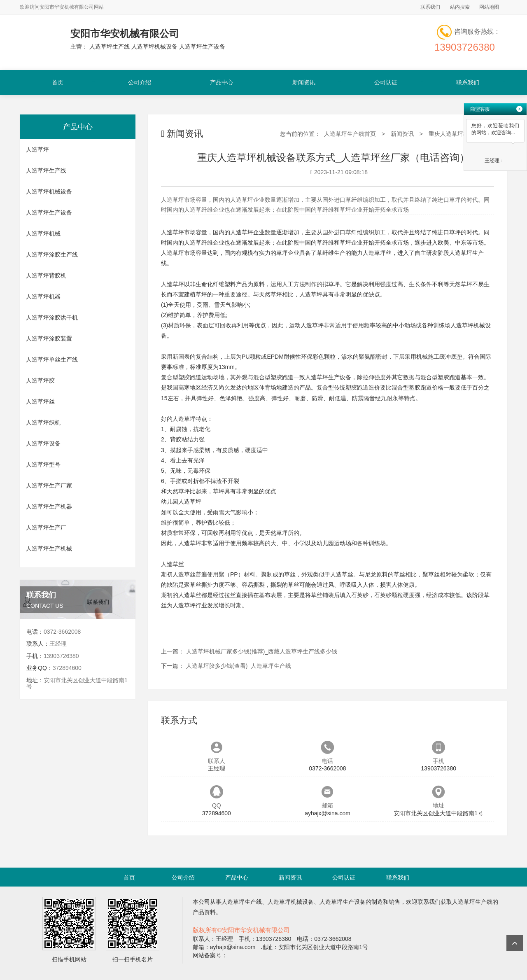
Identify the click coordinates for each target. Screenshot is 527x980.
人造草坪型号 (43, 464)
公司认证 (386, 82)
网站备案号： (210, 955)
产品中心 (222, 82)
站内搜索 (460, 7)
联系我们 (430, 7)
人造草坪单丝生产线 (52, 359)
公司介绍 (140, 82)
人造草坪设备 (43, 443)
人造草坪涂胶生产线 (52, 254)
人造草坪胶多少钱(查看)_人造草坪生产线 (239, 666)
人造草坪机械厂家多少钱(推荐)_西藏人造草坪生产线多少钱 (262, 651)
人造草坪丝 (40, 401)
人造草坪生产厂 (46, 527)
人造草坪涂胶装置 (49, 338)
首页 (58, 82)
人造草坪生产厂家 (49, 485)
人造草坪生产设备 (49, 212)
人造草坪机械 (43, 233)
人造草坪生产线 (46, 170)
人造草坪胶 (40, 380)
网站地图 (489, 7)
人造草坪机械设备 (49, 191)
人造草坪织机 (43, 422)
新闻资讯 (304, 82)
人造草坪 (37, 149)
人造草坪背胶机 (46, 275)
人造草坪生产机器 (49, 506)
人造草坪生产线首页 (350, 134)
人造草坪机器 (43, 296)
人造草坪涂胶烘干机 (52, 317)
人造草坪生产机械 (49, 548)
